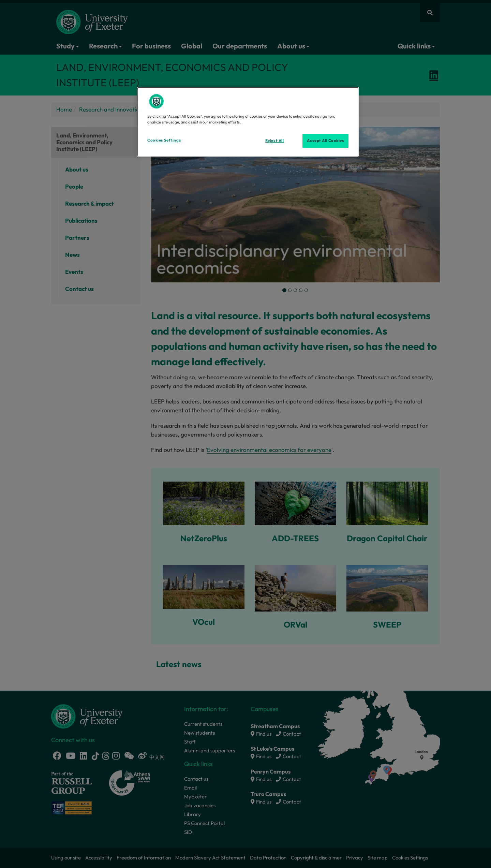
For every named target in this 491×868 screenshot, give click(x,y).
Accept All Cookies (325, 141)
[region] (248, 122)
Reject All (275, 141)
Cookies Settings (164, 140)
